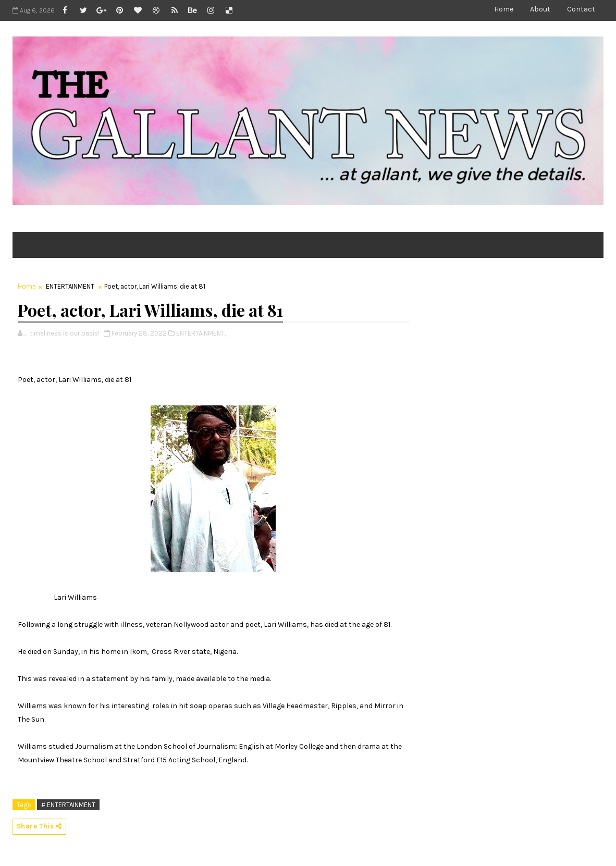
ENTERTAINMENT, (201, 333)
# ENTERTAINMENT (68, 805)
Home (504, 9)
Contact (581, 9)
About (540, 9)
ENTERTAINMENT (70, 286)
